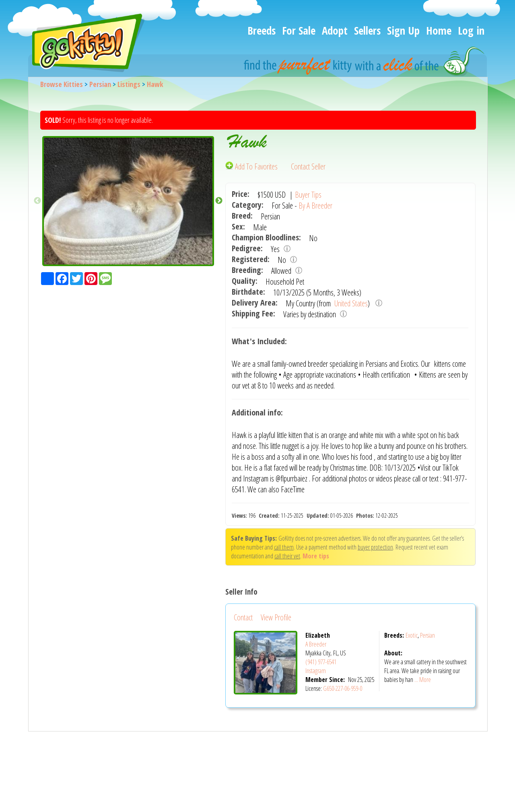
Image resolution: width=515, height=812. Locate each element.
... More (423, 680)
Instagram (316, 671)
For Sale (299, 30)
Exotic (412, 635)
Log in (471, 30)
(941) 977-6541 (321, 662)
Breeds (262, 30)
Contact (243, 617)
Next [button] (219, 201)
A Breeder (316, 644)
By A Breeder (315, 206)
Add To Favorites (252, 166)
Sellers (367, 30)
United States (350, 303)
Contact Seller (308, 166)
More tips (316, 556)
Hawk (155, 84)
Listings (129, 84)
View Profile (276, 617)
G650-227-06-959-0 (343, 688)
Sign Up (403, 30)
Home (439, 30)
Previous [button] (37, 201)
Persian (100, 84)
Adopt (335, 30)
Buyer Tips (308, 195)
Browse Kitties (62, 84)
